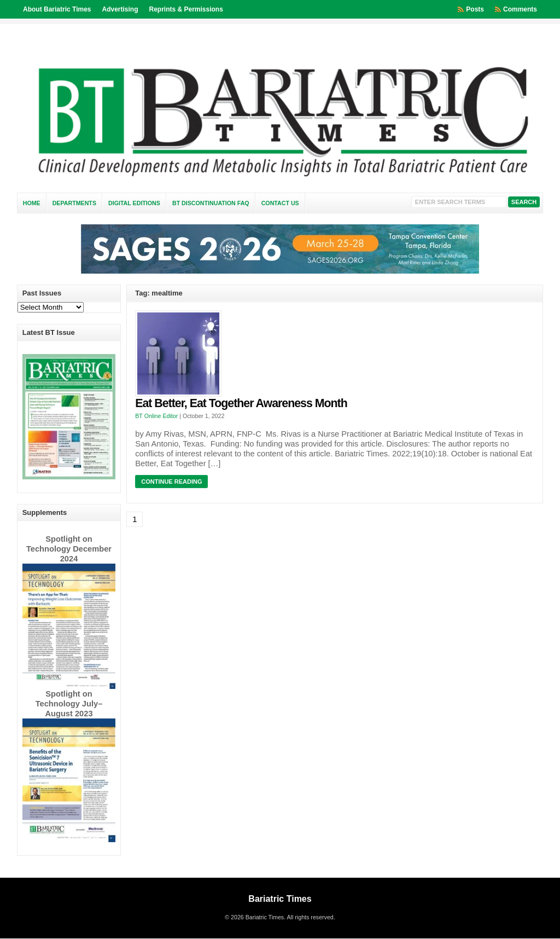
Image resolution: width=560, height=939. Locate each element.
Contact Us (280, 203)
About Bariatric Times (57, 9)
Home (32, 203)
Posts (475, 9)
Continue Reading (171, 482)
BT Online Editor (156, 416)
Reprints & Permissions (186, 9)
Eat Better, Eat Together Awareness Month (241, 403)
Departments (74, 203)
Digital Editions (134, 203)
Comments (520, 9)
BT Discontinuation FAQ (211, 203)
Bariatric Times (280, 899)
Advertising (120, 9)
